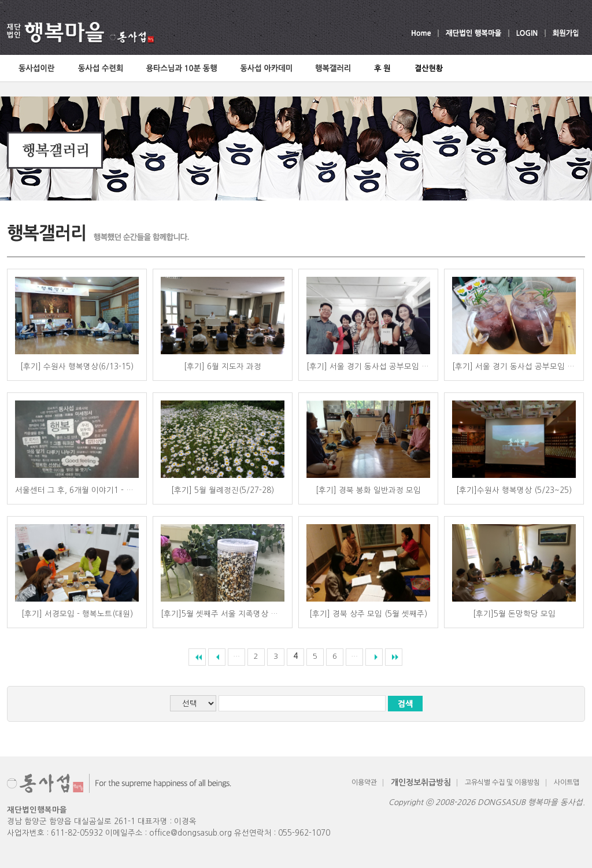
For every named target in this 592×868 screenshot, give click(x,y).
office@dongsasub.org (190, 833)
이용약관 (364, 782)
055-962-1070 (304, 833)
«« (197, 657)
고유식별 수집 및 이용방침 (502, 782)
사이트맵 (567, 782)
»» (394, 657)
